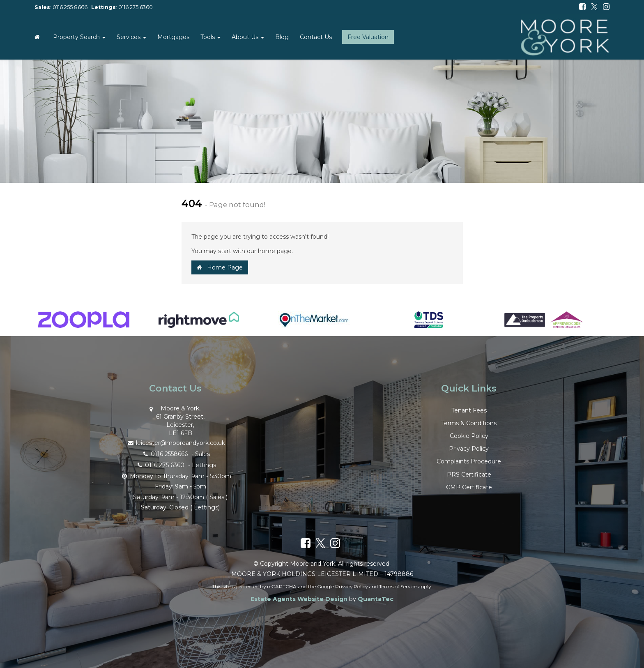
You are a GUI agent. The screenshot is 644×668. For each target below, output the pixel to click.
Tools (210, 37)
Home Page (220, 267)
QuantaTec (376, 599)
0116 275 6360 (136, 7)
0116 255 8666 (70, 7)
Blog (282, 37)
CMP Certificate (469, 487)
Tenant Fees (469, 410)
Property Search (79, 37)
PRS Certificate (469, 475)
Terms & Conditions (469, 423)
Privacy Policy (469, 449)
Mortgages (173, 37)
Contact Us (316, 37)
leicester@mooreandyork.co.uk (175, 442)
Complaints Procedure (469, 461)
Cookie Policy (469, 436)
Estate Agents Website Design (299, 599)
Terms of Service (398, 586)
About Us (248, 37)
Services (131, 37)
